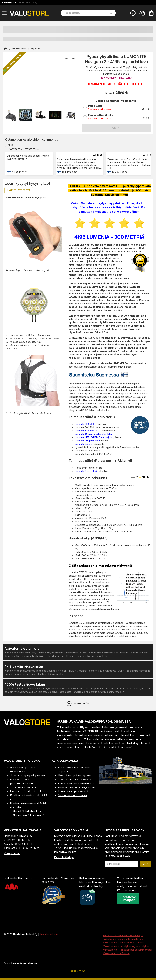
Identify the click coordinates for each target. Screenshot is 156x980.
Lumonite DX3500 (84, 424)
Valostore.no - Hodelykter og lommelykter (126, 946)
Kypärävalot (37, 49)
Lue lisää (97, 155)
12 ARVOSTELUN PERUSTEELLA (116, 78)
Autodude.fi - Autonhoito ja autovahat (124, 939)
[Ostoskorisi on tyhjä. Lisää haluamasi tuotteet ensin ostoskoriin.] (151, 13)
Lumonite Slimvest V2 (86, 471)
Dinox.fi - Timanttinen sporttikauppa (123, 935)
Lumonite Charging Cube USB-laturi (94, 434)
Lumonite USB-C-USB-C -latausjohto (94, 437)
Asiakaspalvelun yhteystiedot (76, 787)
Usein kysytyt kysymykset (74, 775)
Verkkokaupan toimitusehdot (76, 783)
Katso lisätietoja (64, 857)
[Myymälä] (126, 783)
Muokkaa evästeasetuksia (20, 963)
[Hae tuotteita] (86, 13)
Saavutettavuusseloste (72, 795)
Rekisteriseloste (49, 934)
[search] (111, 13)
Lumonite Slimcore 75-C (88, 431)
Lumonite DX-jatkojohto (87, 441)
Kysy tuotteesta (19, 190)
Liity (146, 864)
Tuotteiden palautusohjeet (75, 780)
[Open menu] (4, 13)
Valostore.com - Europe (116, 953)
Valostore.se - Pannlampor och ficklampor (126, 943)
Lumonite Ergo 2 (84, 444)
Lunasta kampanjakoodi (73, 791)
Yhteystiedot (12, 853)
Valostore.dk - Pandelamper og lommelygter (128, 950)
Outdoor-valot (19, 49)
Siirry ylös (78, 704)
